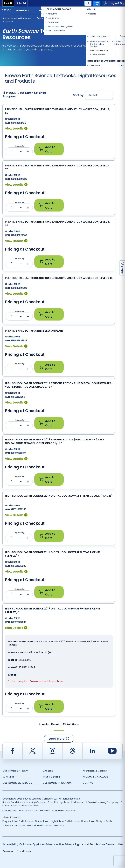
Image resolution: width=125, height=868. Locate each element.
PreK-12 (8, 3)
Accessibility (10, 844)
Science (41, 18)
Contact (112, 10)
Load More (59, 739)
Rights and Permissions (90, 844)
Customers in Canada (57, 783)
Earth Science (59, 18)
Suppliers (8, 777)
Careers (48, 771)
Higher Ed (21, 3)
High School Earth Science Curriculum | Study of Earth (81, 821)
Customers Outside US (17, 783)
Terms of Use (114, 844)
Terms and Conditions (17, 851)
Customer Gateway (15, 771)
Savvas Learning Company (17, 18)
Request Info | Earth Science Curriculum (25, 821)
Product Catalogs (95, 777)
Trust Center (51, 777)
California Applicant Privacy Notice (42, 844)
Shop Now (8, 21)
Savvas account (39, 681)
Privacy (69, 844)
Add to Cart (47, 149)
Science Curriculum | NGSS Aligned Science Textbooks (33, 826)
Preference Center (95, 771)
